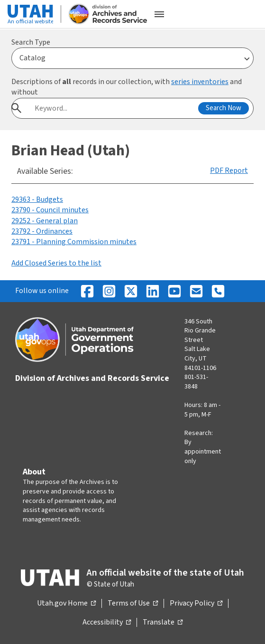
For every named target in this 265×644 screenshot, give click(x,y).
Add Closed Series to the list (56, 263)
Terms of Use (133, 604)
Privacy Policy (196, 604)
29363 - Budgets (37, 199)
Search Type (31, 42)
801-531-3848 (196, 382)
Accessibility (107, 623)
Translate (163, 623)
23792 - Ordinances (42, 231)
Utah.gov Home (66, 604)
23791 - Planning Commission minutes (74, 242)
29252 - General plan (45, 221)
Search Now (224, 108)
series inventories (200, 82)
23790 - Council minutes (50, 210)
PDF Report (229, 170)
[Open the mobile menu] (159, 14)
